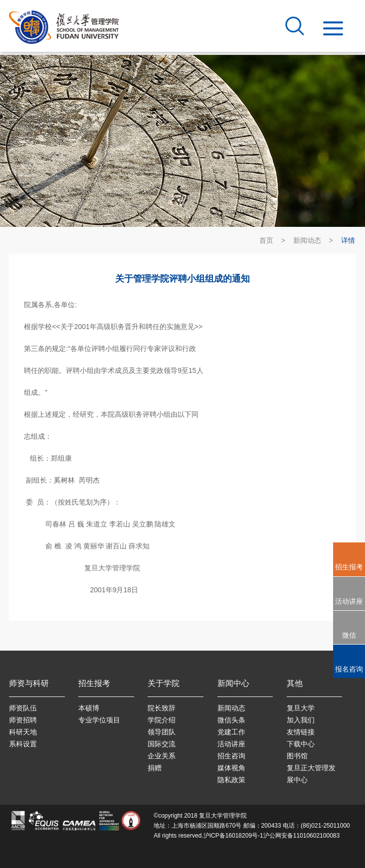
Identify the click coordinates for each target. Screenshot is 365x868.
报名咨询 (349, 669)
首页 (266, 240)
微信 (349, 635)
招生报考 (349, 567)
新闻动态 (307, 240)
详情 (348, 240)
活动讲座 (349, 601)
